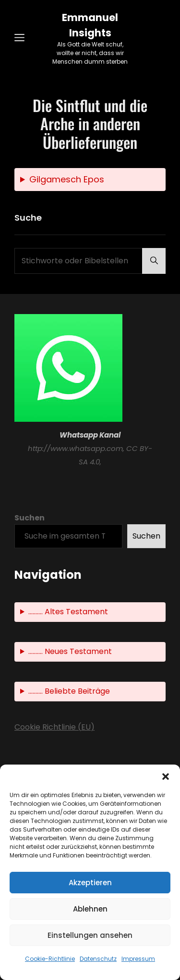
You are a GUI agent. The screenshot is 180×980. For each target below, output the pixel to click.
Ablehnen (90, 909)
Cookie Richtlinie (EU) (54, 727)
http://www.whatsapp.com (75, 448)
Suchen (30, 518)
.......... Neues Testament (70, 651)
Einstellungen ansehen (90, 935)
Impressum (138, 959)
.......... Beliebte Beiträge (69, 691)
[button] (166, 777)
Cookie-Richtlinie (50, 959)
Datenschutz (98, 959)
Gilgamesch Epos (67, 179)
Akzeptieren (90, 883)
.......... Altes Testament (68, 612)
